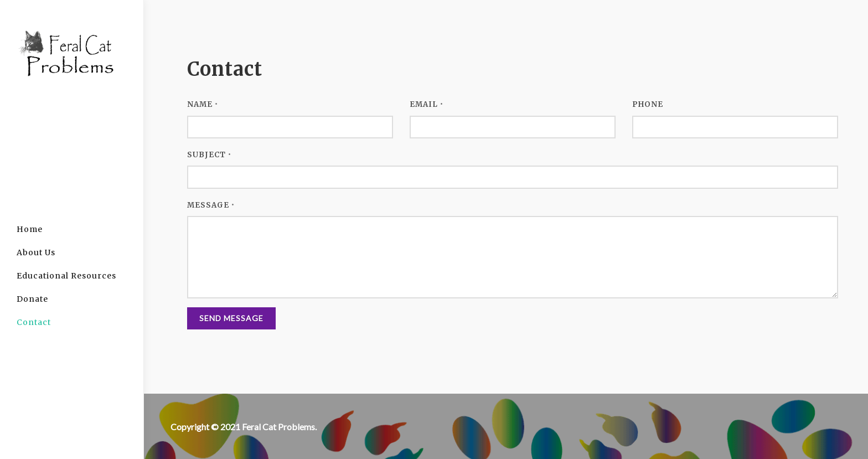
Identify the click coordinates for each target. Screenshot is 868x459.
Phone (648, 104)
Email (427, 104)
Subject (209, 155)
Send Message (231, 318)
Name (203, 104)
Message (211, 205)
